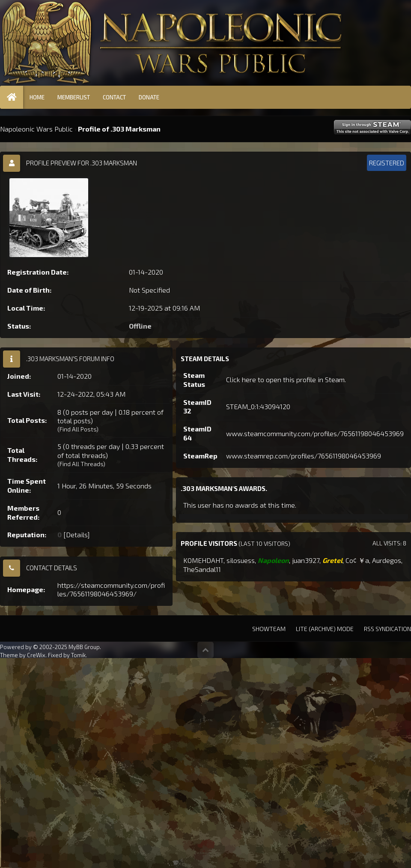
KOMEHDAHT (203, 560)
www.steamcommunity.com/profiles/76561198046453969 (315, 433)
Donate (149, 97)
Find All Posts (78, 429)
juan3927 (306, 560)
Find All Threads (81, 464)
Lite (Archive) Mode (325, 629)
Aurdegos (387, 560)
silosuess (241, 560)
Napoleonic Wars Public (36, 129)
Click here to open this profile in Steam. (286, 379)
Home (37, 97)
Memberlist (74, 97)
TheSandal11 (202, 569)
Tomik (78, 655)
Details (77, 534)
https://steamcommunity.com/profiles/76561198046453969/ (111, 590)
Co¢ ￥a (357, 560)
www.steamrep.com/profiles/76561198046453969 (304, 456)
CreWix (36, 655)
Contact (114, 97)
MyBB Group (84, 647)
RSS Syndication (387, 629)
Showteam (269, 629)
